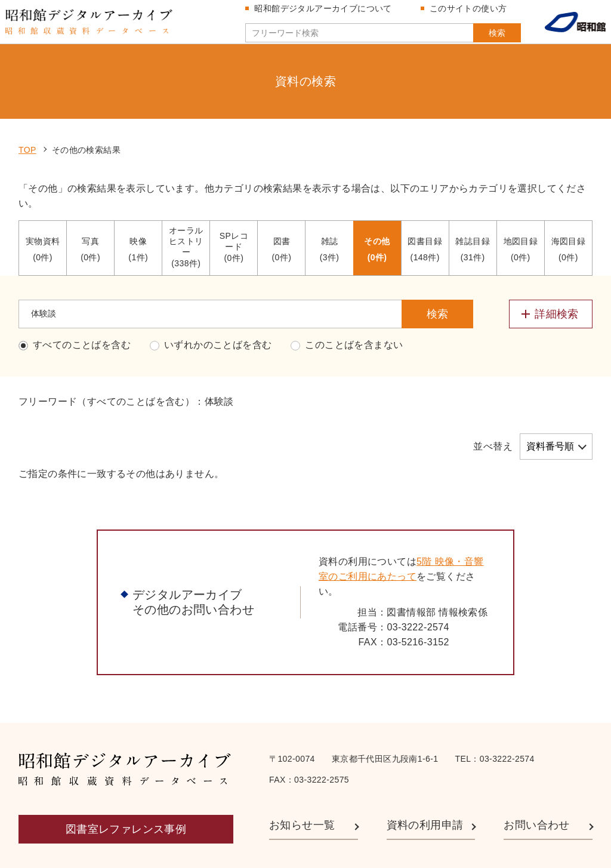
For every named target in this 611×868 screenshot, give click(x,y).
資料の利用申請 (425, 775)
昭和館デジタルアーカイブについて (319, 13)
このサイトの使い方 (464, 13)
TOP (27, 100)
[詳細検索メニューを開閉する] (551, 264)
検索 (479, 38)
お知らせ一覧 (302, 775)
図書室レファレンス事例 (126, 779)
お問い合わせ (536, 775)
